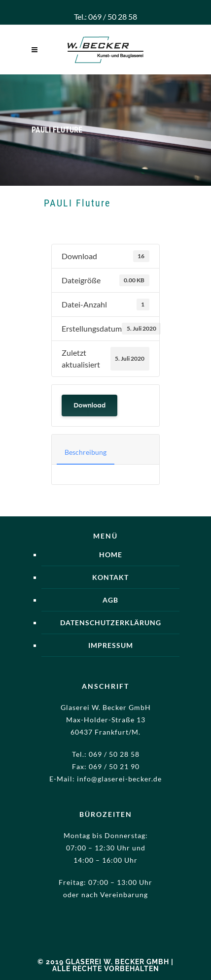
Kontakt (110, 577)
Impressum (111, 645)
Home (111, 555)
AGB (110, 600)
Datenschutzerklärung (111, 623)
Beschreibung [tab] (86, 452)
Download (89, 405)
